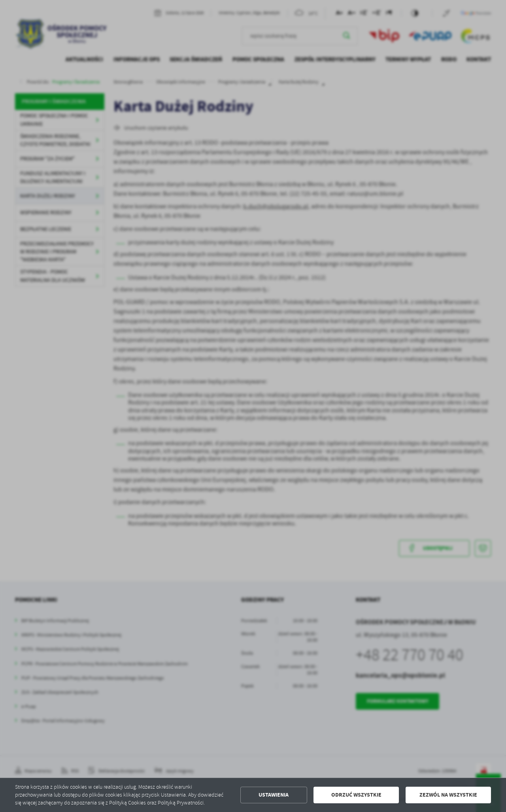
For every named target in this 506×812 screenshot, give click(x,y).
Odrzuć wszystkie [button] (356, 795)
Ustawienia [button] (274, 795)
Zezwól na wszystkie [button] (448, 795)
